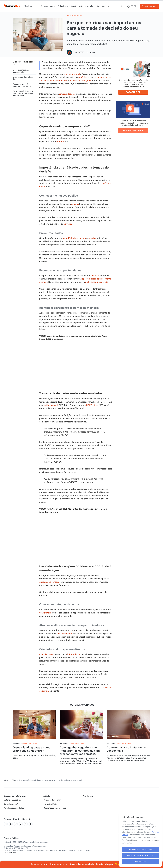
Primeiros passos (31, 6)
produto (60, 142)
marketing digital (72, 74)
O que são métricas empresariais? (21, 71)
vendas (92, 238)
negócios (82, 77)
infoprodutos (74, 654)
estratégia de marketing (75, 238)
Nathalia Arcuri (51, 405)
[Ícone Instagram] (6, 824)
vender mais (45, 613)
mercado (95, 276)
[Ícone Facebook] (31, 824)
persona (75, 204)
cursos (51, 654)
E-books (43, 654)
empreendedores (67, 94)
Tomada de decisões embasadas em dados (22, 85)
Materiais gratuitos (86, 6)
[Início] (12, 5)
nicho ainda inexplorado (97, 282)
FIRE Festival (92, 405)
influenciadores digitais (80, 80)
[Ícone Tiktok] (16, 824)
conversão (69, 224)
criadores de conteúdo (50, 582)
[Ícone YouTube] (11, 824)
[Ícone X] (26, 824)
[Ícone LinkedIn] (21, 824)
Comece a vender (48, 6)
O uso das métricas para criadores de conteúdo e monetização (23, 93)
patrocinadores (65, 634)
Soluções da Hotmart (67, 6)
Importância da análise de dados (24, 78)
